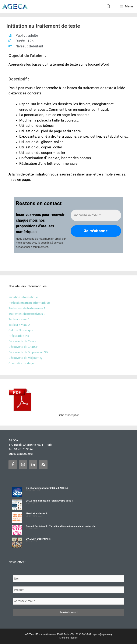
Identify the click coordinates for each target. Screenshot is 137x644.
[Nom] (68, 579)
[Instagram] (23, 465)
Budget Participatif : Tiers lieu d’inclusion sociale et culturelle (61, 526)
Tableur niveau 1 (19, 319)
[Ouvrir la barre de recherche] (109, 6)
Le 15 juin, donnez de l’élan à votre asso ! (49, 501)
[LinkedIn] (33, 465)
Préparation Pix (19, 336)
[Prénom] (68, 590)
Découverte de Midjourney (25, 358)
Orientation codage (21, 363)
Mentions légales (68, 638)
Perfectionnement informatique (29, 303)
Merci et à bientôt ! (36, 513)
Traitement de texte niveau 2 (27, 314)
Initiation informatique (23, 297)
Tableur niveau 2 (19, 325)
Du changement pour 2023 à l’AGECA (47, 488)
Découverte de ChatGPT (24, 347)
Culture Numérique (21, 330)
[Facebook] (13, 465)
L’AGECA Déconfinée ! (39, 539)
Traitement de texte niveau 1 (27, 308)
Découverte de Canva (22, 341)
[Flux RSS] (43, 465)
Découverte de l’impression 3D (28, 352)
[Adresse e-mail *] (96, 215)
